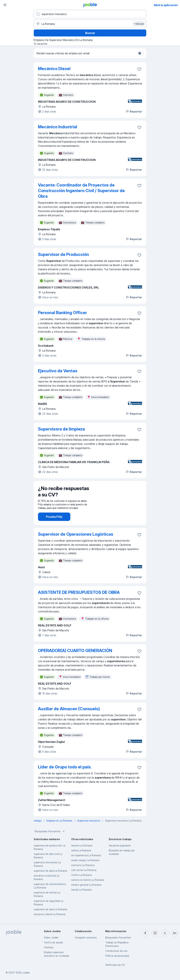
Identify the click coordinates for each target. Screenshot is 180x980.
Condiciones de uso (116, 951)
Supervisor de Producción (63, 254)
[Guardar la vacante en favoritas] (139, 69)
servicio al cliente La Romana (88, 880)
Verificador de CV (115, 965)
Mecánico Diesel (54, 69)
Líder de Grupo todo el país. (65, 767)
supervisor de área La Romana (50, 909)
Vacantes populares (120, 845)
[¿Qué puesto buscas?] (90, 14)
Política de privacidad (117, 956)
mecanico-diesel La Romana (50, 914)
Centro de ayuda (53, 942)
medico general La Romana (86, 885)
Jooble (26, 973)
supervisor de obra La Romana (50, 871)
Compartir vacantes (86, 937)
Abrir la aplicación (166, 5)
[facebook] (145, 933)
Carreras (49, 947)
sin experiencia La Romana (86, 855)
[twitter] (165, 933)
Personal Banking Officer (62, 313)
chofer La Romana (81, 875)
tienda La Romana (81, 890)
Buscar (90, 33)
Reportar (134, 111)
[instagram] (155, 933)
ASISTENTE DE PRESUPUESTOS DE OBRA (79, 592)
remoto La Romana (82, 845)
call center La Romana (84, 870)
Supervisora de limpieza (61, 429)
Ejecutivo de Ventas (58, 371)
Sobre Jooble (51, 937)
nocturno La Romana (83, 865)
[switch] (141, 53)
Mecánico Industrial (58, 127)
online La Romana (81, 850)
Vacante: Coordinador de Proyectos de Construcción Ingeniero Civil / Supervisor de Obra (81, 191)
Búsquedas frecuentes (50, 831)
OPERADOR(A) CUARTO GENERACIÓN (75, 651)
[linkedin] (175, 933)
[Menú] (5, 5)
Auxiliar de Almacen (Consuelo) (69, 709)
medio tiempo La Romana (85, 860)
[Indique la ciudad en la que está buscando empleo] (90, 24)
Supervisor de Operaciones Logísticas (76, 534)
